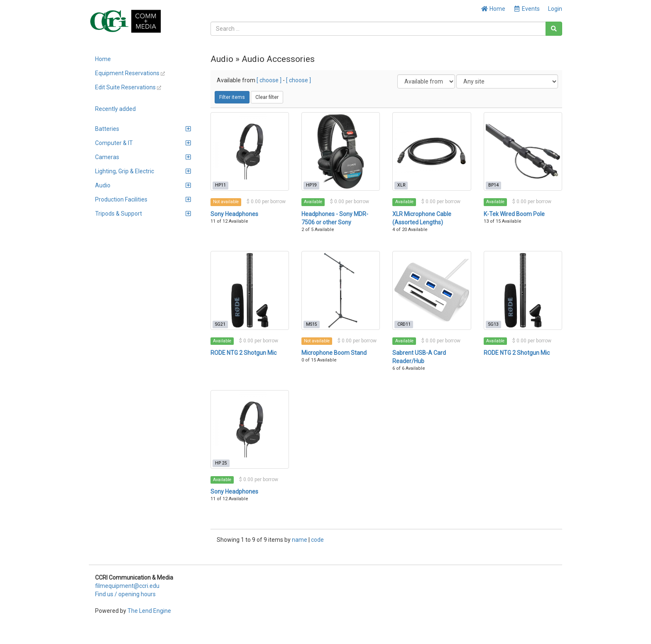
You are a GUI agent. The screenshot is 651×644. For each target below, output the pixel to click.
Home (493, 9)
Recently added (115, 109)
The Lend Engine (149, 611)
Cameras (143, 157)
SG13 (493, 324)
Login (555, 9)
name (300, 540)
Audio (143, 185)
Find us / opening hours (125, 594)
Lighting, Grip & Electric (143, 171)
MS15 (312, 324)
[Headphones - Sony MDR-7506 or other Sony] (341, 151)
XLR (401, 185)
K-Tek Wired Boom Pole (514, 214)
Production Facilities (143, 199)
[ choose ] (269, 80)
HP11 (220, 185)
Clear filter (267, 97)
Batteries (143, 129)
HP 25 (221, 463)
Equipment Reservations (130, 73)
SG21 (220, 324)
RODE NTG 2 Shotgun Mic (244, 353)
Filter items (232, 97)
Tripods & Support (143, 214)
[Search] (554, 29)
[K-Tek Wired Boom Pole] (523, 151)
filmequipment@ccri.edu (127, 586)
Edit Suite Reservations (128, 87)
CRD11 (404, 324)
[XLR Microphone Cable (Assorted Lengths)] (432, 151)
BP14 (493, 185)
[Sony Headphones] (250, 151)
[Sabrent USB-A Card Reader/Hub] (432, 290)
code (317, 540)
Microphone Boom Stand (334, 353)
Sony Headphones (234, 214)
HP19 (311, 185)
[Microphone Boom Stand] (341, 290)
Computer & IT (143, 143)
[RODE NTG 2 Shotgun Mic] (250, 290)
